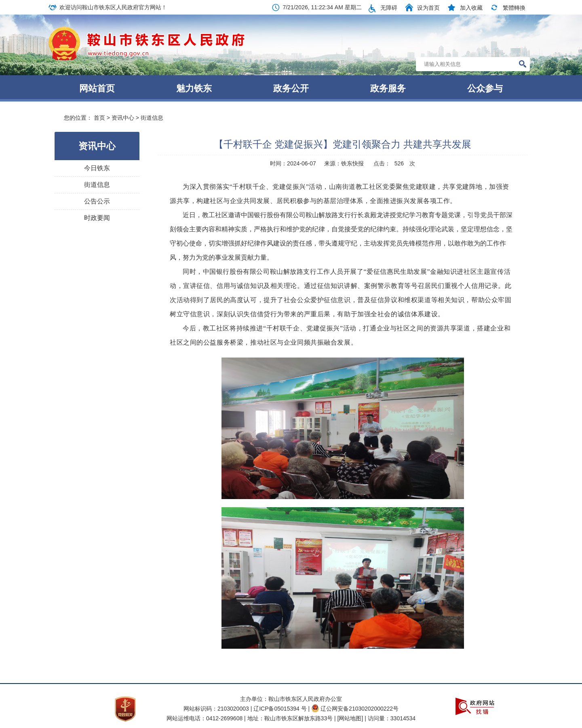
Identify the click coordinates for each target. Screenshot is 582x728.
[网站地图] (350, 718)
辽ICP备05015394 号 (281, 709)
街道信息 (152, 118)
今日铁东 (97, 168)
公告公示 (97, 201)
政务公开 (291, 88)
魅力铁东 (194, 88)
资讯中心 (123, 118)
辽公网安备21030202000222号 (355, 709)
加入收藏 (471, 8)
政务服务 (388, 88)
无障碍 (389, 8)
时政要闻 (97, 218)
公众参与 (485, 88)
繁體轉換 (514, 8)
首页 (99, 118)
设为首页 (428, 8)
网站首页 (97, 88)
